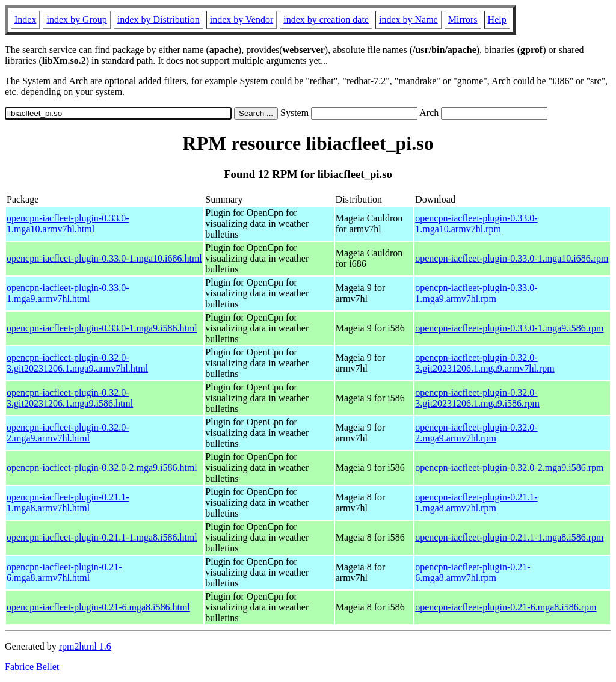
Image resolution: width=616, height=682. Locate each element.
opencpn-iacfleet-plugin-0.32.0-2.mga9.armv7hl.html (68, 433)
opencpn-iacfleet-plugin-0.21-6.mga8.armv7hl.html (64, 572)
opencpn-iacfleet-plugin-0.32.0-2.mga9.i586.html (102, 468)
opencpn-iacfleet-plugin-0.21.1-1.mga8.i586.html (102, 537)
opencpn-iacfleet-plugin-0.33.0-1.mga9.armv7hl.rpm (476, 293)
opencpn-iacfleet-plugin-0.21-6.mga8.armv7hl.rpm (473, 572)
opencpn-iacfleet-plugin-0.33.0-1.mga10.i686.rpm (512, 258)
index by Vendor (242, 20)
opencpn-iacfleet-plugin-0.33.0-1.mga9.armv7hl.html (68, 293)
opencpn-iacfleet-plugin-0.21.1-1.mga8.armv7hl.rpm (476, 502)
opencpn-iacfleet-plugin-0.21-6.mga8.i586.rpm (506, 607)
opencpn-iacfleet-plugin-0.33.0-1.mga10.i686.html (104, 258)
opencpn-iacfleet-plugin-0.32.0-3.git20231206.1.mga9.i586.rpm (477, 398)
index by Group (76, 20)
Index (25, 20)
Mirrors (463, 20)
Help (497, 20)
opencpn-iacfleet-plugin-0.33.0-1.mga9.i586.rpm (509, 328)
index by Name (408, 20)
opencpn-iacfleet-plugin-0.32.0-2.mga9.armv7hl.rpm (476, 433)
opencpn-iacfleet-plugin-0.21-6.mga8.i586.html (98, 607)
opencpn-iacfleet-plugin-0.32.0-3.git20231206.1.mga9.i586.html (70, 398)
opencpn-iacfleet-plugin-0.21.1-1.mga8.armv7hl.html (68, 502)
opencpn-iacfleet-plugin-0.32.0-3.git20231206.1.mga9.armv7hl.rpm (485, 363)
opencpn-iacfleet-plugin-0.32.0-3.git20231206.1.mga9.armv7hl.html (77, 363)
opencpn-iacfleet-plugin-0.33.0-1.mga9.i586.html (102, 328)
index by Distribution (159, 20)
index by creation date (326, 20)
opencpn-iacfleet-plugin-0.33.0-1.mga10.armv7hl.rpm (476, 223)
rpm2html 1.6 (85, 646)
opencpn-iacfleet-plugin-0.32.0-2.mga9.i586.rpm (509, 468)
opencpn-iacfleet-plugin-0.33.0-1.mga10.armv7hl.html (68, 223)
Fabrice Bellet (32, 667)
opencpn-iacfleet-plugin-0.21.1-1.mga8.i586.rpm (509, 537)
